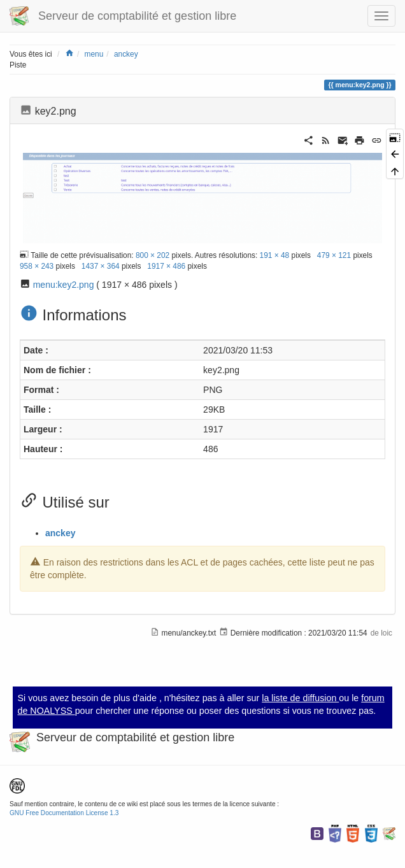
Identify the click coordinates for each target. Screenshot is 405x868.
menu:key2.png (64, 285)
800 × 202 (153, 255)
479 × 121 (334, 255)
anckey (126, 54)
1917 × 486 (166, 266)
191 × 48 (275, 255)
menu (94, 54)
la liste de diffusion (300, 698)
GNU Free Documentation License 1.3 (64, 813)
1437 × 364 (101, 266)
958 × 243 (37, 266)
